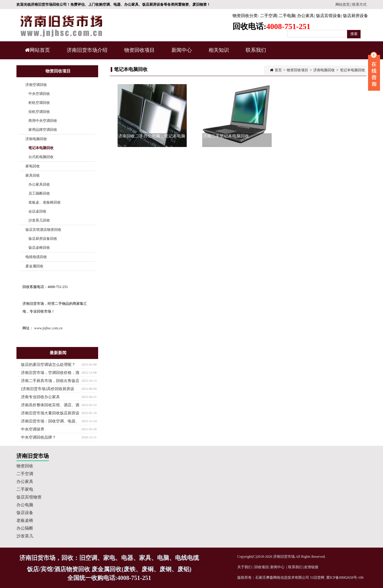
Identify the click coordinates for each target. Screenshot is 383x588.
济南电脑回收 (324, 70)
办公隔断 (25, 528)
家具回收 (33, 175)
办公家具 (306, 16)
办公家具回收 (39, 184)
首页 (278, 70)
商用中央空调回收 (43, 121)
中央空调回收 (39, 94)
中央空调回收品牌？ (38, 437)
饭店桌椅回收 (39, 248)
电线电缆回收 (36, 257)
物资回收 (25, 466)
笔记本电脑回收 (352, 70)
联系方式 (359, 4)
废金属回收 (34, 266)
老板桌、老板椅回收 (45, 202)
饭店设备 (25, 513)
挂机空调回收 (39, 112)
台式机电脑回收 (41, 157)
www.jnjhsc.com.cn (48, 328)
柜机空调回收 (39, 103)
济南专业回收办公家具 (40, 397)
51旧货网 (317, 578)
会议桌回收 (37, 211)
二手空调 (268, 16)
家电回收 (33, 166)
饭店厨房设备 (355, 16)
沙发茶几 (25, 536)
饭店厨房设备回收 (43, 239)
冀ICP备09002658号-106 (345, 578)
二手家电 (25, 489)
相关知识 (218, 53)
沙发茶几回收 (39, 220)
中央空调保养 (33, 429)
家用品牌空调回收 (43, 130)
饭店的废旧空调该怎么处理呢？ (48, 365)
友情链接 (311, 567)
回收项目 (262, 567)
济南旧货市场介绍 (87, 50)
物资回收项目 (139, 53)
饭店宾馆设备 (329, 16)
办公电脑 (25, 505)
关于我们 (244, 567)
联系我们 (256, 50)
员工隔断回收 (39, 193)
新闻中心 (181, 53)
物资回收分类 (245, 16)
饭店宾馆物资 (29, 497)
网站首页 (343, 4)
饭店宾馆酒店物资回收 (43, 230)
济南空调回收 (36, 85)
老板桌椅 (25, 520)
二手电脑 (287, 16)
